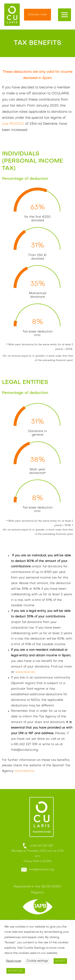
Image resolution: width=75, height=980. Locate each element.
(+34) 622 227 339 (37, 846)
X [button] (71, 924)
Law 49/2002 (13, 124)
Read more (14, 961)
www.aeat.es (25, 672)
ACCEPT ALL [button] (16, 971)
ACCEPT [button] (60, 961)
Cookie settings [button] (37, 961)
